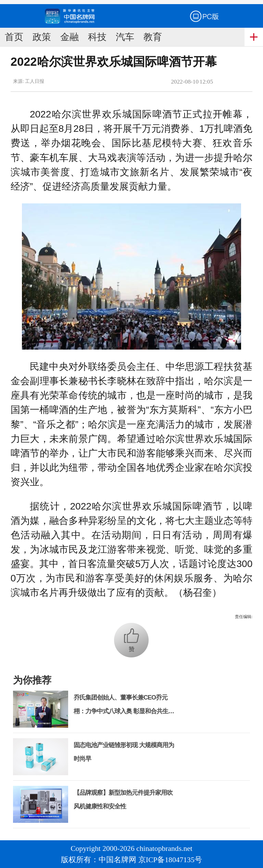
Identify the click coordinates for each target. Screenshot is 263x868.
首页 (14, 37)
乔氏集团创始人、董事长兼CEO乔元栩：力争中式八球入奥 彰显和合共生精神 (124, 711)
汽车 (125, 37)
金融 (70, 37)
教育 (153, 37)
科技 (97, 37)
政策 (42, 37)
